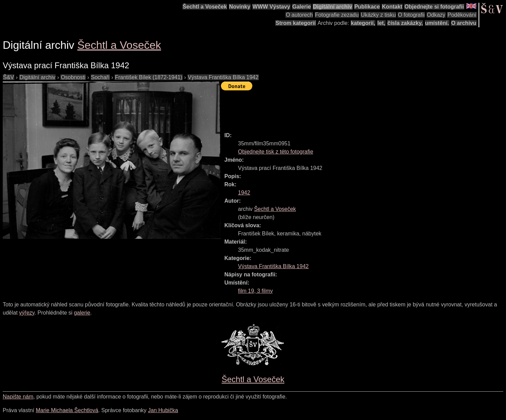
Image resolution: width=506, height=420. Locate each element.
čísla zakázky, (405, 23)
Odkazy (436, 15)
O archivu (464, 23)
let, (381, 23)
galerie (82, 313)
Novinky (240, 7)
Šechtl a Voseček (205, 7)
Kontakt (392, 7)
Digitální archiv (333, 7)
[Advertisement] (345, 108)
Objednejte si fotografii (434, 7)
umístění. (437, 23)
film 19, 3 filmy (255, 291)
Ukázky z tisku (378, 15)
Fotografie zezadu (337, 15)
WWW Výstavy (271, 7)
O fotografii (411, 15)
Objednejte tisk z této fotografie (276, 152)
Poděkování (462, 15)
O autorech (299, 15)
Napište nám (18, 397)
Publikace (367, 7)
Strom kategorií (295, 23)
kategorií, (363, 23)
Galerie (301, 7)
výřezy (27, 313)
